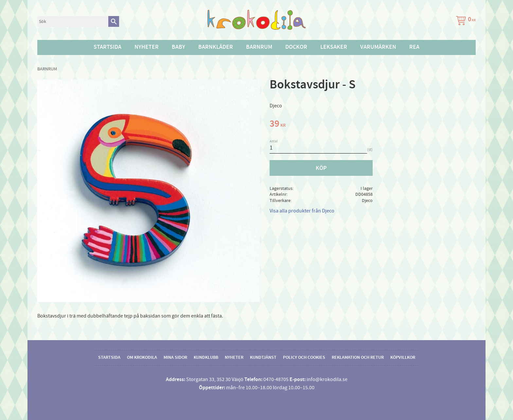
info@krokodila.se (327, 379)
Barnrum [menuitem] (259, 47)
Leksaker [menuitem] (334, 47)
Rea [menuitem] (414, 47)
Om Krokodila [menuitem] (142, 357)
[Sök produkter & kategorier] (73, 21)
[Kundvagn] (465, 21)
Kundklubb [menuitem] (206, 357)
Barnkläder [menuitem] (216, 47)
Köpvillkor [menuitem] (403, 357)
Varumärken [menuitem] (378, 47)
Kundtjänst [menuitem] (263, 357)
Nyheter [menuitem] (147, 47)
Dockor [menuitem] (296, 47)
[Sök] (114, 21)
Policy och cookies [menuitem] (304, 357)
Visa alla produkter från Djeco (302, 211)
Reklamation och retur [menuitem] (358, 357)
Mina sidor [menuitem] (175, 357)
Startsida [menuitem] (107, 47)
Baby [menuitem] (178, 47)
